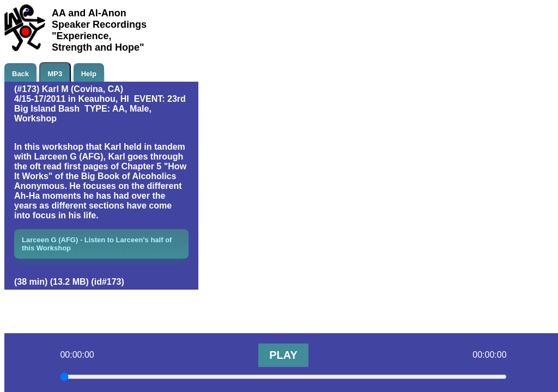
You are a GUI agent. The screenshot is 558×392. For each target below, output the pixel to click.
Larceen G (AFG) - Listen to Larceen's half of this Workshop (97, 244)
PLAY (283, 355)
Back (20, 74)
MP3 (55, 74)
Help (89, 74)
